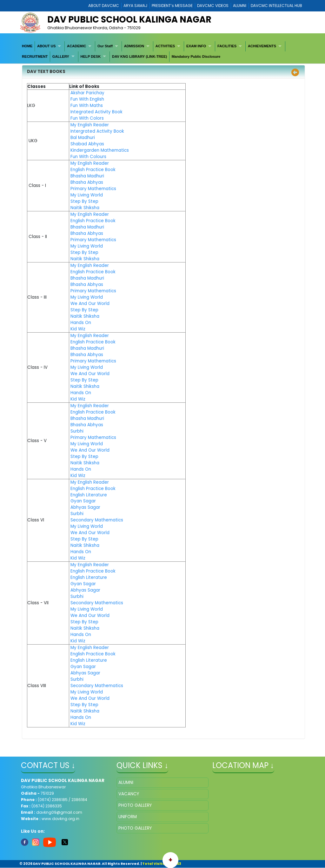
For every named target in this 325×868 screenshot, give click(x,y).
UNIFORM (128, 817)
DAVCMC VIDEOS (213, 6)
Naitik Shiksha (85, 208)
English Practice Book (93, 170)
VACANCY (129, 794)
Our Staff (105, 46)
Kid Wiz (78, 329)
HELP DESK (91, 56)
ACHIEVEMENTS (262, 46)
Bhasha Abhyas (87, 182)
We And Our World (90, 304)
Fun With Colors (87, 118)
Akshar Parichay (87, 93)
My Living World (87, 195)
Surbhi (77, 431)
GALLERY (61, 56)
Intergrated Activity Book (97, 131)
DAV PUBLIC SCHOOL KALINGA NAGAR (129, 20)
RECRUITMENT (35, 56)
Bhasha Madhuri (87, 176)
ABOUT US (46, 46)
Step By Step (84, 201)
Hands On (81, 323)
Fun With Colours (88, 157)
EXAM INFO (196, 46)
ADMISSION (134, 46)
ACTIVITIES (165, 46)
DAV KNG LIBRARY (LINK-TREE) (139, 56)
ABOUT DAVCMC (104, 6)
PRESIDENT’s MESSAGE (172, 6)
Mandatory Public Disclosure (196, 56)
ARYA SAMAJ (135, 6)
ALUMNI (240, 6)
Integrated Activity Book (96, 112)
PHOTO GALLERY (135, 805)
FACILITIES (227, 46)
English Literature (89, 495)
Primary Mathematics (93, 189)
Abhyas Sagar (85, 507)
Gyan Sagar (83, 501)
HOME (27, 46)
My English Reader (90, 125)
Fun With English (87, 99)
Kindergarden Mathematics (100, 150)
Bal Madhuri (83, 138)
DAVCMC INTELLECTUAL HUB (276, 6)
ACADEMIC (76, 46)
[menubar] (162, 52)
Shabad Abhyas (87, 144)
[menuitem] (27, 46)
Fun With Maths (87, 106)
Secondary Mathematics (97, 520)
